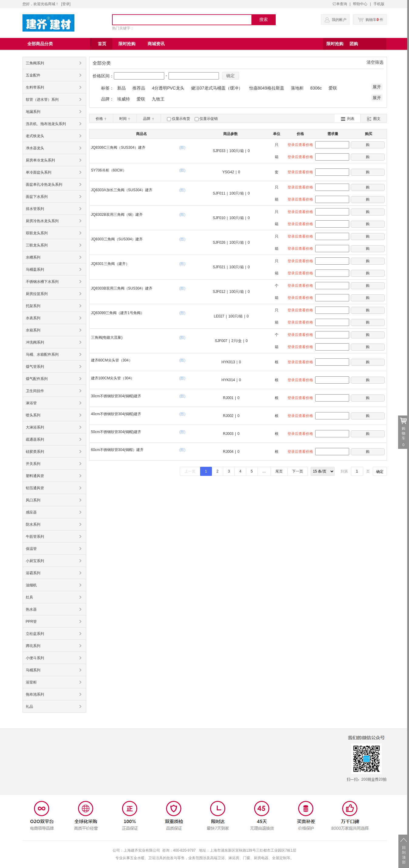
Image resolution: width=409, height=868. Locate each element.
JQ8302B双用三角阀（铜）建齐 (117, 215)
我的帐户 (339, 20)
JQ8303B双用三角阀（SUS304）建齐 (122, 288)
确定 (230, 76)
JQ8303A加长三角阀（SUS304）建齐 (122, 190)
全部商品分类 (40, 44)
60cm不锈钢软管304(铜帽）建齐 (117, 450)
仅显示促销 (209, 119)
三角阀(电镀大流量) (107, 337)
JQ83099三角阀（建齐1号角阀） (118, 313)
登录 (66, 4)
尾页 (279, 471)
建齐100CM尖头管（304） (113, 378)
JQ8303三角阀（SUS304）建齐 (117, 239)
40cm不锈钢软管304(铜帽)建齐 (116, 414)
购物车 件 (371, 20)
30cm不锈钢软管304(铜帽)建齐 (116, 396)
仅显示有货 (181, 119)
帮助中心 (360, 4)
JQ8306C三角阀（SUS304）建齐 (118, 147)
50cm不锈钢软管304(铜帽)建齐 (116, 432)
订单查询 (340, 4)
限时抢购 (335, 44)
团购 (354, 44)
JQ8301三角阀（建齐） (110, 264)
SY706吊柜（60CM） (109, 170)
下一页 (298, 471)
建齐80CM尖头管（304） (112, 360)
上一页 (190, 471)
